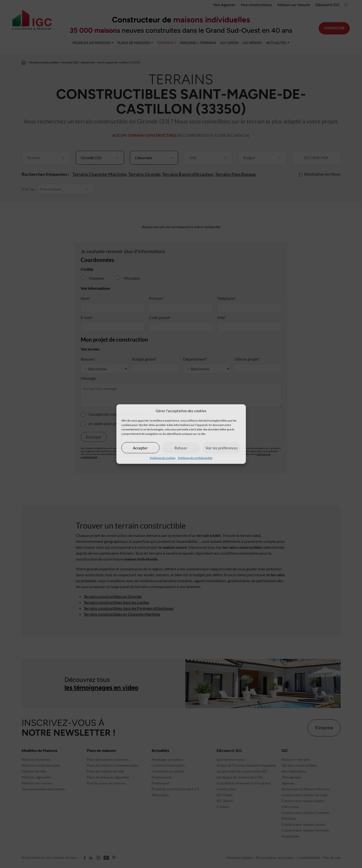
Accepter (140, 448)
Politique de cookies (163, 458)
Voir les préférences (222, 448)
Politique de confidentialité (195, 458)
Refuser (181, 448)
